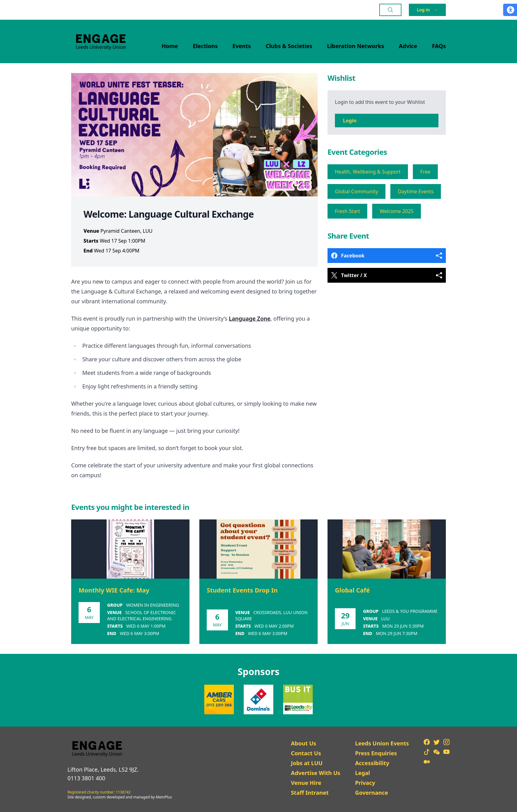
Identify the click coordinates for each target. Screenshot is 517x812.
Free (425, 172)
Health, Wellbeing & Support (368, 172)
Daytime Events (416, 191)
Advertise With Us (315, 773)
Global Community (356, 191)
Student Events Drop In (242, 590)
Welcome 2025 (397, 211)
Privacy (365, 783)
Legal (362, 773)
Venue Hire (306, 783)
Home (170, 46)
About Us (303, 743)
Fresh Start (347, 211)
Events (242, 46)
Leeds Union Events (382, 743)
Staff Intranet (310, 793)
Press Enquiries (376, 753)
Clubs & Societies (289, 46)
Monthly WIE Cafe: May (114, 590)
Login (350, 121)
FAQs (439, 46)
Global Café (352, 590)
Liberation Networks (356, 46)
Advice (408, 46)
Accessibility (372, 763)
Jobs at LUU (307, 763)
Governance (371, 793)
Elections (205, 46)
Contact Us (306, 753)
